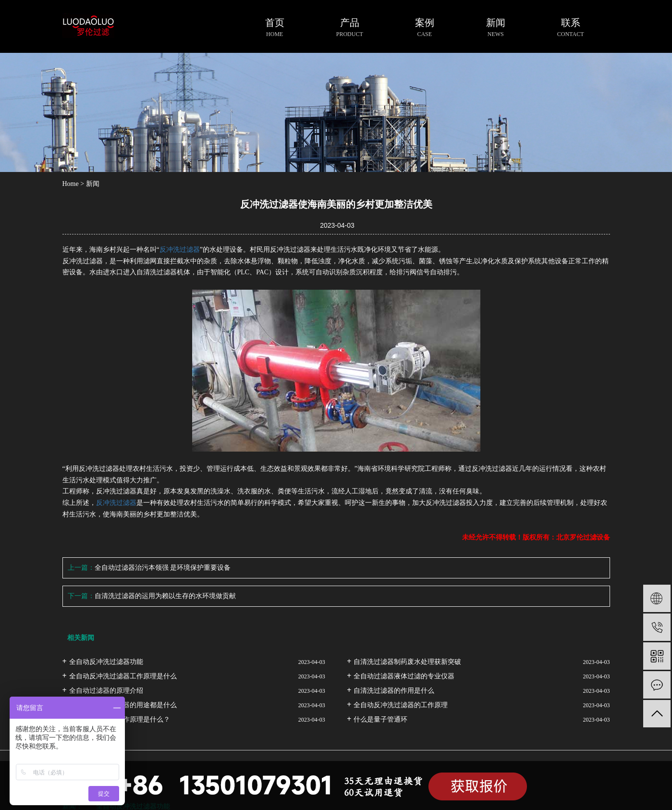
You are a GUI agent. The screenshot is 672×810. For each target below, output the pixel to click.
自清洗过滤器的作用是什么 (394, 691)
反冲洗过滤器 (180, 250)
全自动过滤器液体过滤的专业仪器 (404, 676)
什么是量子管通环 (380, 719)
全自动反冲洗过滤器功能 (106, 662)
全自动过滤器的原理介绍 (106, 691)
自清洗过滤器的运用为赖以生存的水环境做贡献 (165, 596)
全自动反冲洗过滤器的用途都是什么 (123, 705)
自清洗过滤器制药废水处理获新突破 (407, 662)
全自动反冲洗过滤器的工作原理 (401, 705)
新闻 (93, 184)
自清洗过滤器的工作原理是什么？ (120, 719)
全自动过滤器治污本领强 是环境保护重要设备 (163, 568)
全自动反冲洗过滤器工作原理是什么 (123, 676)
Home (71, 184)
